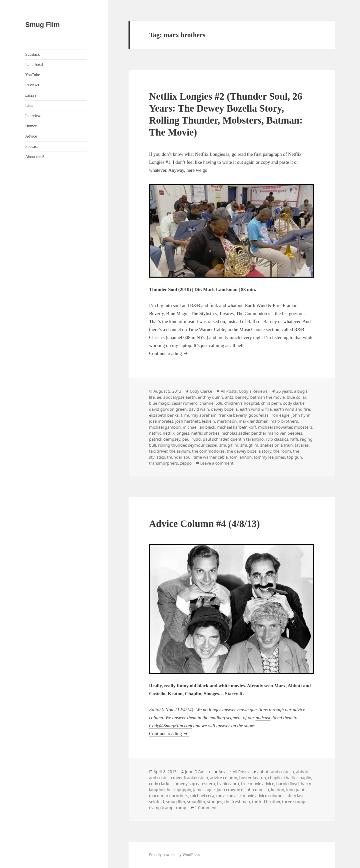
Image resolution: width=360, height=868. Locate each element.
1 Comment (206, 808)
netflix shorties (205, 433)
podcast (263, 718)
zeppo (186, 463)
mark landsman (254, 421)
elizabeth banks (164, 415)
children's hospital (242, 403)
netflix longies (176, 433)
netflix (155, 433)
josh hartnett (188, 421)
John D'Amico (197, 772)
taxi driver (158, 451)
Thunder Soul (163, 289)
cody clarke (294, 403)
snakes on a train (276, 445)
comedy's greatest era (194, 784)
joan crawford (230, 790)
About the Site (37, 157)
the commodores (208, 451)
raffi (294, 439)
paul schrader (215, 439)
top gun (294, 457)
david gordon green (168, 409)
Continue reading (169, 353)
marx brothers (284, 421)
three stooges (295, 802)
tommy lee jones (269, 457)
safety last (294, 796)
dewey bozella (224, 409)
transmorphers (163, 463)
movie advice (228, 796)
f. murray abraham (199, 415)
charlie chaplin (297, 778)
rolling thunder (172, 445)
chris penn (271, 403)
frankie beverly (232, 415)
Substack (32, 54)
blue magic (159, 403)
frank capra (228, 784)
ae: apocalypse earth (176, 397)
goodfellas (258, 415)
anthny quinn (210, 397)
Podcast (31, 146)
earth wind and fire (292, 409)
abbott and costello (276, 772)
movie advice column (263, 796)
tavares (302, 445)
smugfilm (249, 445)
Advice (31, 136)
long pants (296, 790)
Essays (31, 95)
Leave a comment (217, 463)
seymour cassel (203, 445)
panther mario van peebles (277, 433)
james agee (204, 790)
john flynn (301, 415)
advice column (224, 778)
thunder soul (179, 457)
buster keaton (253, 778)
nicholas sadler (235, 433)
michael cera (202, 796)
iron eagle (280, 415)
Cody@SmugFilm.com (170, 726)
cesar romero (185, 403)
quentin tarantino (247, 439)
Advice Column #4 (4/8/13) (204, 524)
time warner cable (211, 457)
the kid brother (266, 802)
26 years (284, 391)
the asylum (180, 451)
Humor (31, 126)
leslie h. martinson (219, 421)
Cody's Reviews (253, 391)
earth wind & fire (256, 409)
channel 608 (211, 403)
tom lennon (241, 457)
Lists (29, 105)
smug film (229, 445)
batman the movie (267, 397)
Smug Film (42, 25)
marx (154, 796)
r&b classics (277, 439)
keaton (278, 790)
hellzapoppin (179, 790)
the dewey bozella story (249, 451)
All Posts (229, 391)
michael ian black (199, 427)
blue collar (296, 397)
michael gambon (165, 427)
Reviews (32, 85)
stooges (215, 802)
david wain (199, 409)
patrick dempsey (165, 439)
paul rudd (191, 439)
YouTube (32, 75)
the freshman (237, 802)
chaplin (275, 778)
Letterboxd (34, 65)
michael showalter (275, 427)
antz (229, 397)
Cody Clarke (201, 391)
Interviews (34, 116)
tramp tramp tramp (168, 808)
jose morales (161, 421)
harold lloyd (287, 784)
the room (282, 451)
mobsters (303, 427)
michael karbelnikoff (237, 427)
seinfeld (156, 802)
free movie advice (258, 784)
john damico (257, 790)
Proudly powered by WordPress (174, 855)
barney (242, 397)
